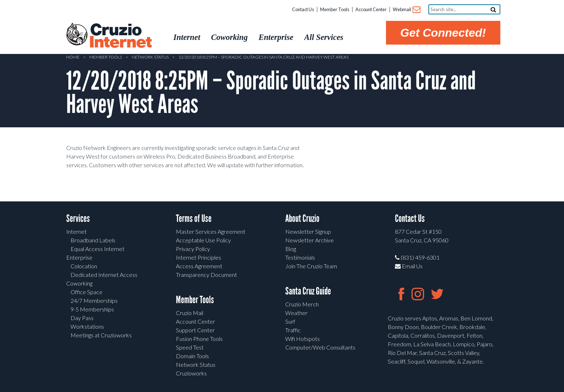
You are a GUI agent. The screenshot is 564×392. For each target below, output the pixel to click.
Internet (76, 231)
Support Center (195, 330)
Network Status (150, 57)
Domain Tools (192, 356)
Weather (296, 313)
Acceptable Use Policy (203, 240)
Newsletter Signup (308, 231)
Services (78, 218)
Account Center (371, 9)
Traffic (293, 330)
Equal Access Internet (97, 249)
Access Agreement (199, 266)
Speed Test (190, 347)
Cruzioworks (191, 373)
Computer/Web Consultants (320, 347)
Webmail (406, 10)
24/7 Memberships (94, 300)
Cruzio (120, 36)
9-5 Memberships (92, 309)
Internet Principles (199, 257)
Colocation (84, 266)
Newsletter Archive (310, 240)
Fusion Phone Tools (199, 339)
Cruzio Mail (190, 313)
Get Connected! (443, 33)
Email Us (409, 266)
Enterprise (79, 257)
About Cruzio (302, 218)
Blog (291, 249)
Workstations (87, 326)
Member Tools (335, 9)
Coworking (79, 283)
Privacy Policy (193, 249)
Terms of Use (194, 218)
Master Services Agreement (211, 231)
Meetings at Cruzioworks (101, 335)
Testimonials (300, 257)
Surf (290, 321)
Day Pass (82, 318)
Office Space (87, 292)
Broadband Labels (93, 240)
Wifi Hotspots (303, 339)
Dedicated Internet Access (104, 275)
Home (73, 57)
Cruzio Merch (302, 304)
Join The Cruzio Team (311, 266)
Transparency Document (206, 275)
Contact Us (303, 9)
